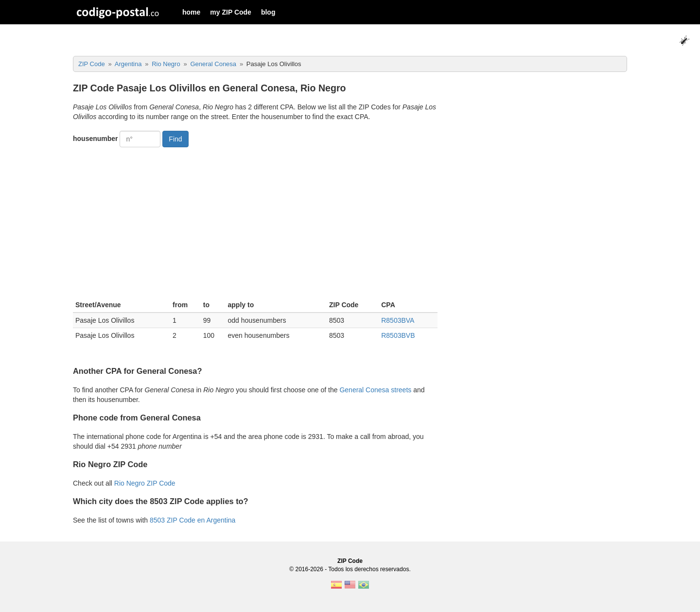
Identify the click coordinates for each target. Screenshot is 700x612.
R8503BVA (398, 320)
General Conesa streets (375, 390)
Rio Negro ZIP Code (145, 483)
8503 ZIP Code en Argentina (192, 520)
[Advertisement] (255, 223)
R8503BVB (398, 335)
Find (175, 139)
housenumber (96, 139)
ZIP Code (350, 561)
